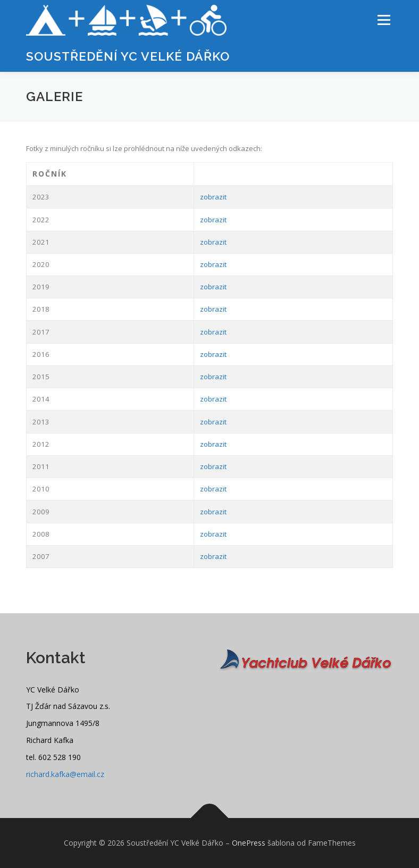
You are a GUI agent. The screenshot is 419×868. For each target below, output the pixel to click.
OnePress (249, 843)
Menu (384, 20)
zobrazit (213, 197)
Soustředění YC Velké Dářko (128, 56)
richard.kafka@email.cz (65, 774)
